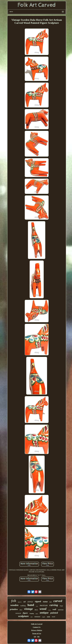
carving (54, 605)
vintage (28, 609)
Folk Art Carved (37, 624)
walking (23, 606)
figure (25, 613)
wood (43, 609)
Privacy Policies (37, 630)
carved (58, 601)
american (61, 610)
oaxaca (37, 617)
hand (31, 605)
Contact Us (37, 627)
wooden (14, 605)
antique (44, 613)
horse (37, 614)
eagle (44, 617)
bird (51, 602)
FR (38, 637)
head (37, 606)
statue (45, 602)
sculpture (23, 616)
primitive (14, 609)
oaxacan (18, 613)
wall (54, 609)
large (61, 606)
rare (32, 617)
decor (21, 610)
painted (54, 613)
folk (14, 601)
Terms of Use (37, 633)
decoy (36, 610)
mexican (44, 605)
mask (53, 617)
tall (25, 602)
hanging (32, 613)
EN (35, 637)
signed (38, 601)
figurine (20, 602)
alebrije (30, 602)
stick (48, 617)
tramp (49, 610)
